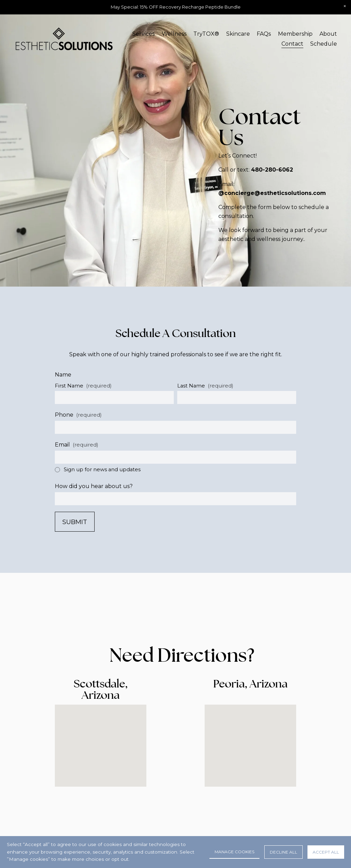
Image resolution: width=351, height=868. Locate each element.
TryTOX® (206, 34)
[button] (345, 6)
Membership (295, 34)
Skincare (238, 34)
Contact (292, 44)
